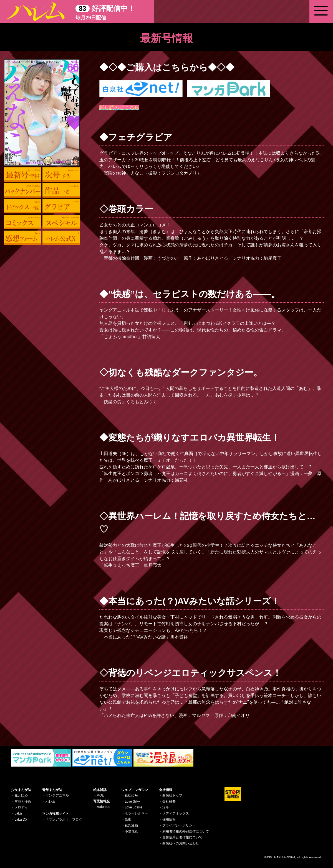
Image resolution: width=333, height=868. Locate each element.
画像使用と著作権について (182, 837)
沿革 (166, 807)
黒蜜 (128, 820)
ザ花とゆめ (23, 801)
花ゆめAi (131, 795)
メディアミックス (176, 813)
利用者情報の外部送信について (186, 831)
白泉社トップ (172, 795)
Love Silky (132, 801)
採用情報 (169, 820)
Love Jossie (133, 807)
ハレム (51, 801)
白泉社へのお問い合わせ (181, 843)
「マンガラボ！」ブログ (64, 820)
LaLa (18, 813)
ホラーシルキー (136, 813)
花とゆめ (21, 795)
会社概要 (169, 801)
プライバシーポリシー (179, 825)
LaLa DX (21, 820)
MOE (100, 795)
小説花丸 (131, 831)
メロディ (21, 807)
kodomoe (103, 807)
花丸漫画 (131, 825)
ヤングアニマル (57, 795)
